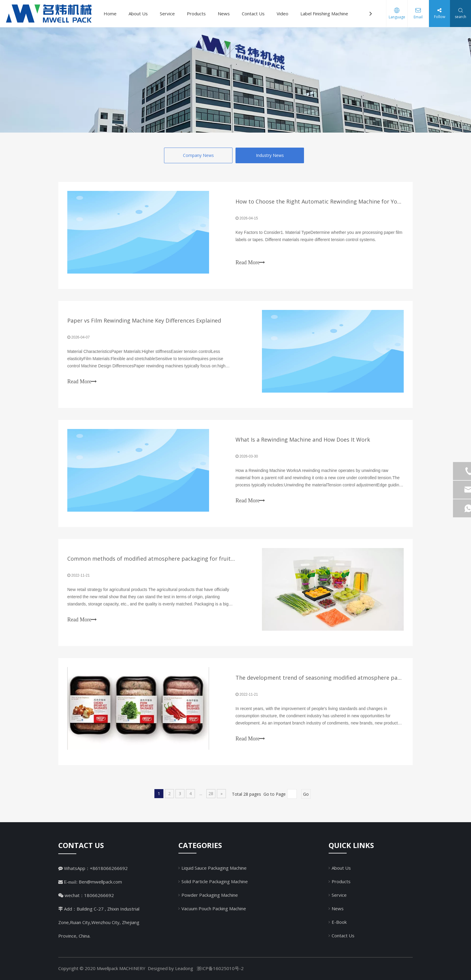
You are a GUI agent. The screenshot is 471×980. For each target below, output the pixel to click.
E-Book (339, 922)
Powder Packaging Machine (210, 895)
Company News (198, 155)
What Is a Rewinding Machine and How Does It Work (303, 439)
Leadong (184, 968)
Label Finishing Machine (324, 14)
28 (211, 793)
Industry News (270, 155)
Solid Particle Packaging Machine (215, 881)
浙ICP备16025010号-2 (220, 968)
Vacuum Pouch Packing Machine (214, 908)
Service (167, 14)
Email (418, 17)
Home (110, 14)
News (224, 14)
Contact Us (253, 14)
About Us (138, 14)
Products (196, 14)
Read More (250, 262)
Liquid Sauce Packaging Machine (214, 868)
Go (306, 794)
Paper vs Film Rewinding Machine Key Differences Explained (144, 320)
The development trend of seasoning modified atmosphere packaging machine (338, 678)
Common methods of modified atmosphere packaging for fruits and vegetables (171, 559)
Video (283, 14)
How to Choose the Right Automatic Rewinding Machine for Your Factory (330, 201)
